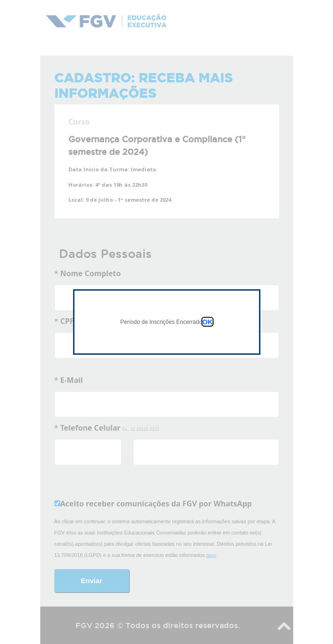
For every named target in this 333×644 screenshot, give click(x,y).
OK (208, 322)
